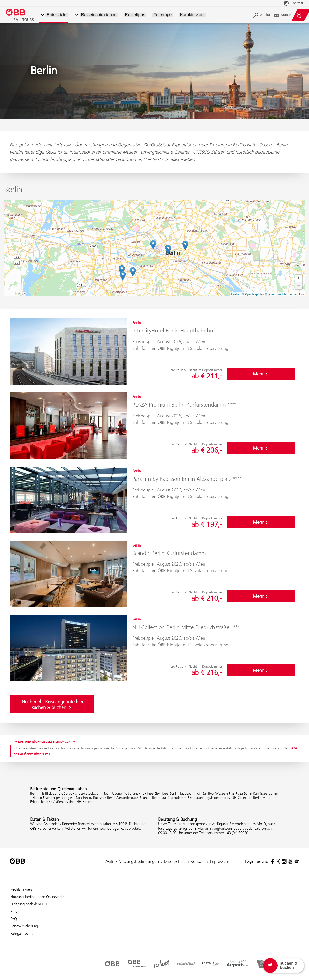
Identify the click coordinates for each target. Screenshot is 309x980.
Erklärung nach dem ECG (29, 904)
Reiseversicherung (24, 926)
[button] (77, 15)
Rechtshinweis (21, 889)
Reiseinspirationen (99, 15)
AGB (109, 861)
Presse (15, 912)
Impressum (219, 861)
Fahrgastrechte (22, 933)
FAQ (14, 919)
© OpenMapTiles (253, 294)
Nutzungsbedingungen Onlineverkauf (39, 897)
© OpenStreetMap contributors (284, 294)
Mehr (261, 374)
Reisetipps (135, 15)
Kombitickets (192, 15)
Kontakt (198, 861)
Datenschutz (175, 861)
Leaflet (235, 294)
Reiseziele (57, 15)
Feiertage (162, 15)
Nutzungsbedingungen (139, 861)
